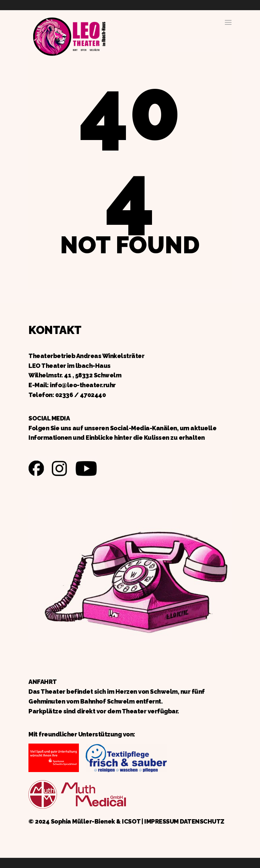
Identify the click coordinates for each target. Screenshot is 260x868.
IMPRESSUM (161, 821)
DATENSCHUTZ (202, 821)
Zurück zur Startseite (69, 36)
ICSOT (131, 821)
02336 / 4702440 (81, 395)
